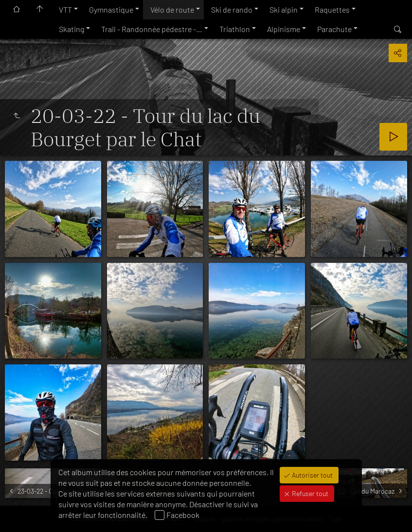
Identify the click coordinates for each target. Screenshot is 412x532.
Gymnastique (111, 9)
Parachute (334, 29)
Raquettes (332, 9)
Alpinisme (284, 29)
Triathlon (235, 29)
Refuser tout (309, 493)
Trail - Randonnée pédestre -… (152, 29)
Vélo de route (172, 9)
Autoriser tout (312, 475)
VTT (65, 9)
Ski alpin (284, 9)
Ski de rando (232, 9)
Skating (72, 29)
